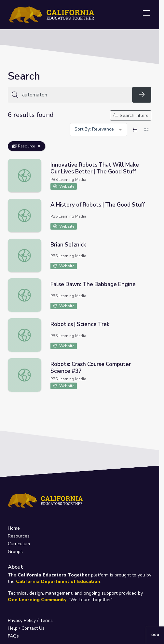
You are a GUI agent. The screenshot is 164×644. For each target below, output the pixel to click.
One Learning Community (37, 600)
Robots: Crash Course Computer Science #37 (91, 368)
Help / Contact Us (26, 628)
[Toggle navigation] (146, 13)
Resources (19, 536)
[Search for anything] (75, 95)
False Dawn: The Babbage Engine (93, 284)
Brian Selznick (68, 245)
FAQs (13, 636)
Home (14, 528)
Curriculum (19, 544)
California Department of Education (58, 581)
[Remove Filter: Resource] (39, 146)
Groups (15, 552)
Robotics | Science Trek (80, 324)
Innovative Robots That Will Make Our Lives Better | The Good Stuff (95, 168)
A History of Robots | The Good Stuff (98, 205)
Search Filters (131, 115)
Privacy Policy (22, 620)
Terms (46, 620)
